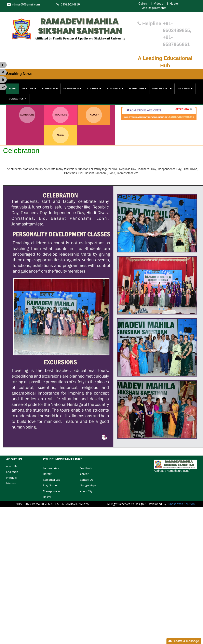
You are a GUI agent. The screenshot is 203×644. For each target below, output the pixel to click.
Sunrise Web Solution (181, 504)
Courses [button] (94, 89)
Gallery (143, 4)
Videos (159, 4)
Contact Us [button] (18, 99)
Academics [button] (115, 89)
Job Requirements (154, 8)
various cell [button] (162, 89)
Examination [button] (72, 89)
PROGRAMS (61, 115)
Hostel (174, 4)
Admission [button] (50, 89)
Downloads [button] (138, 89)
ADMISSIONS (27, 115)
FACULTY (94, 115)
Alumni (60, 135)
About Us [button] (29, 89)
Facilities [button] (185, 89)
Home (12, 89)
